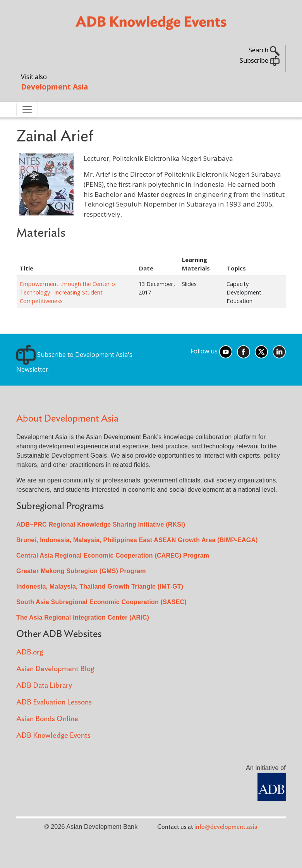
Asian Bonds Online (47, 719)
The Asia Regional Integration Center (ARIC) (83, 617)
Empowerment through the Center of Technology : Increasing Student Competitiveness (68, 292)
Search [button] (264, 50)
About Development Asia (67, 419)
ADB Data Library (44, 686)
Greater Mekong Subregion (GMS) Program (81, 571)
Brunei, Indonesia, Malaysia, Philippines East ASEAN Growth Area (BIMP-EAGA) (137, 540)
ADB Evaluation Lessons (54, 702)
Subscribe (260, 60)
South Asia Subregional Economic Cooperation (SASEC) (101, 602)
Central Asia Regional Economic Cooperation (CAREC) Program (113, 555)
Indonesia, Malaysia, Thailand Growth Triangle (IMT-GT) (100, 586)
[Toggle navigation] (27, 110)
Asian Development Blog (55, 669)
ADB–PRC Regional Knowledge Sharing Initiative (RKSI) (101, 524)
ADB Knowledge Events (53, 736)
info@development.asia (226, 827)
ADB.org (30, 652)
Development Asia (54, 87)
